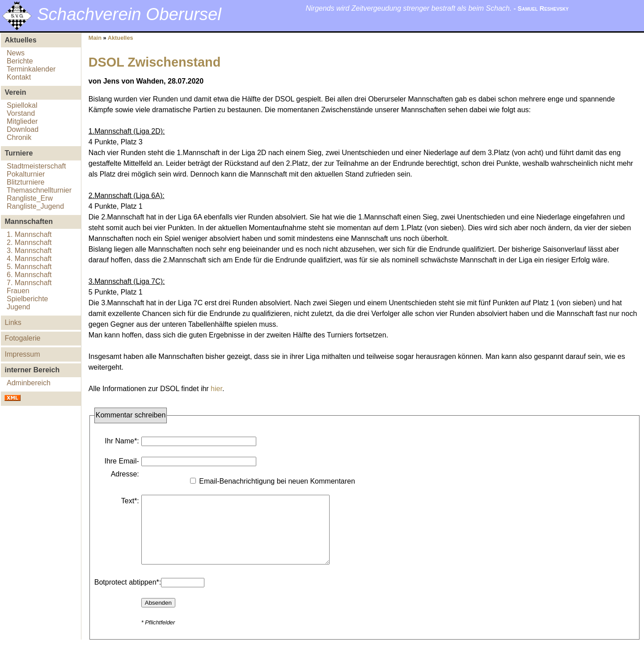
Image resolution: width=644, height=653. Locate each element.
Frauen (18, 291)
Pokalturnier (26, 174)
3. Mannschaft (29, 251)
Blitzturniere (25, 182)
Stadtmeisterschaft (36, 166)
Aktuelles (121, 38)
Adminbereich (29, 383)
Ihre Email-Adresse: (121, 468)
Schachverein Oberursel (129, 14)
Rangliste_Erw (30, 198)
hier (216, 389)
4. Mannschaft (29, 259)
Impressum (22, 354)
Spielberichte (28, 299)
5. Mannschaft (29, 267)
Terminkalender (31, 69)
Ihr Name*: (122, 441)
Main (95, 38)
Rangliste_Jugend (35, 206)
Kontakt (19, 77)
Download (23, 129)
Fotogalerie (22, 338)
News (16, 53)
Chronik (19, 137)
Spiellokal (22, 105)
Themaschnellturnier (39, 190)
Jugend (19, 307)
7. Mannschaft (29, 283)
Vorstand (21, 113)
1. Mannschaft (29, 234)
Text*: (130, 501)
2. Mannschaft (29, 242)
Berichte (20, 61)
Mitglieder (22, 121)
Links (13, 322)
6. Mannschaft (29, 275)
